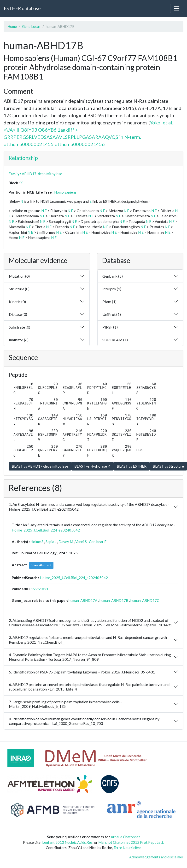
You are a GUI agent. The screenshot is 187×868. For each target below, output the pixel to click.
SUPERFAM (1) (115, 340)
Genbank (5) (113, 276)
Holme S (37, 542)
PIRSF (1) (110, 327)
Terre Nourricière (127, 848)
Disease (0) (18, 314)
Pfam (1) (109, 302)
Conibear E (98, 542)
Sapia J (51, 542)
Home (12, 26)
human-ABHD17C (145, 600)
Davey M (66, 542)
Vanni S (81, 542)
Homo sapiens (65, 192)
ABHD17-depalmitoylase (42, 174)
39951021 (40, 589)
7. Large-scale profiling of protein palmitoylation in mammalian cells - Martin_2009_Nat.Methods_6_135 (65, 704)
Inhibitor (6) (19, 340)
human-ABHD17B (114, 600)
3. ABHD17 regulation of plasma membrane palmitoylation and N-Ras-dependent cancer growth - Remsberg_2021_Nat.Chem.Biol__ (89, 640)
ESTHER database (22, 8)
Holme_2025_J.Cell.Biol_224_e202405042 (46, 530)
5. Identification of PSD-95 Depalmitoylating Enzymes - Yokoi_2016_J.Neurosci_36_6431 (82, 672)
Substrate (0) (20, 327)
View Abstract (41, 565)
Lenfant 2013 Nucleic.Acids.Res (67, 842)
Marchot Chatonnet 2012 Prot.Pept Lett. (131, 842)
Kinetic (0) (17, 302)
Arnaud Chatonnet (125, 837)
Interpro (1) (112, 289)
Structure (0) (19, 289)
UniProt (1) (112, 314)
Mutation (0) (19, 276)
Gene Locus (31, 26)
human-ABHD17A (83, 600)
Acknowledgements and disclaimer (156, 857)
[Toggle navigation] (177, 8)
